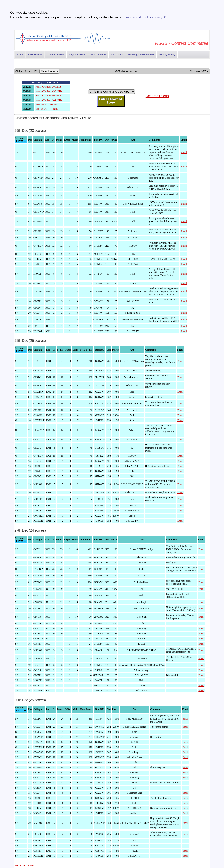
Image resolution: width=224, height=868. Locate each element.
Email (184, 152)
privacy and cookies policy (143, 17)
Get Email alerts (157, 96)
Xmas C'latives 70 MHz (48, 87)
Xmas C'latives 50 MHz (48, 96)
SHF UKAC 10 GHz (46, 105)
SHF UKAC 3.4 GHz (47, 109)
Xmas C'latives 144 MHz (49, 100)
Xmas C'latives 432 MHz (49, 91)
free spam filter (24, 865)
